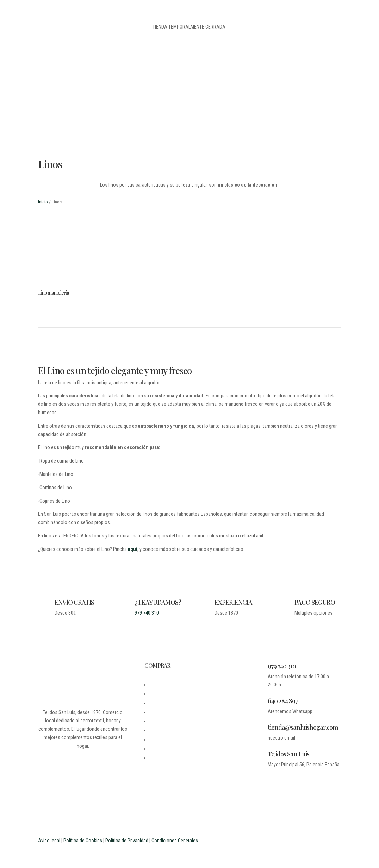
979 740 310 (147, 613)
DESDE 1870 (161, 685)
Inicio (43, 202)
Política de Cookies (83, 841)
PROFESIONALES (166, 758)
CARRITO (158, 730)
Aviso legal (49, 841)
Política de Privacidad (127, 841)
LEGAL (156, 703)
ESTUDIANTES (163, 749)
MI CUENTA (160, 721)
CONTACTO (160, 712)
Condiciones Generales (175, 841)
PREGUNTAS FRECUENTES (175, 740)
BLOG (154, 694)
